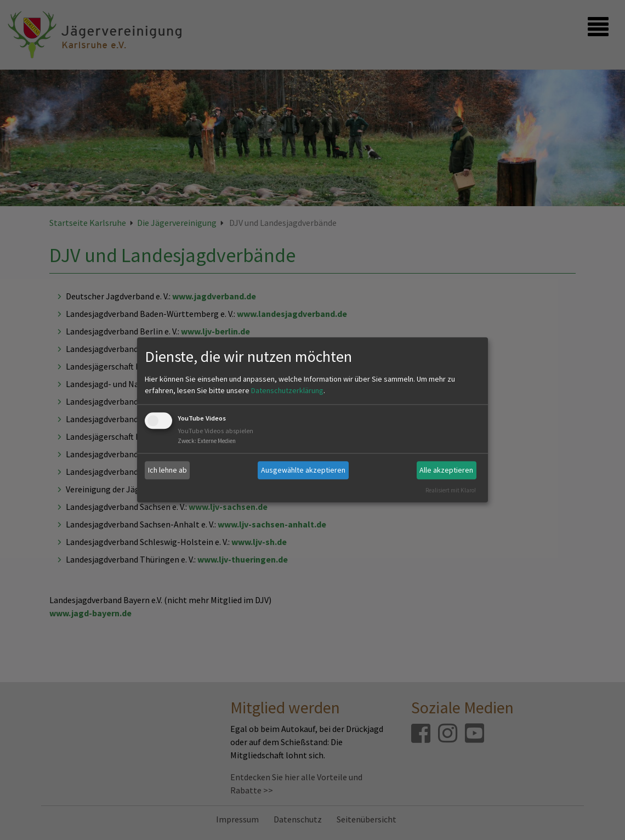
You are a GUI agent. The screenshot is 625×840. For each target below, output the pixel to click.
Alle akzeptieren (446, 470)
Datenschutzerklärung (287, 390)
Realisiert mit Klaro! (451, 490)
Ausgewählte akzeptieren (303, 470)
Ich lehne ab (167, 470)
